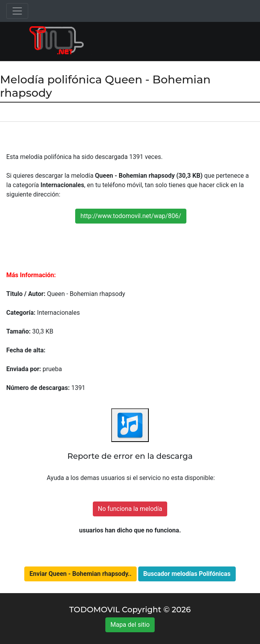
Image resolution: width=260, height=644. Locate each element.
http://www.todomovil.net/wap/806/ (131, 216)
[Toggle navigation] (17, 11)
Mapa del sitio (130, 625)
